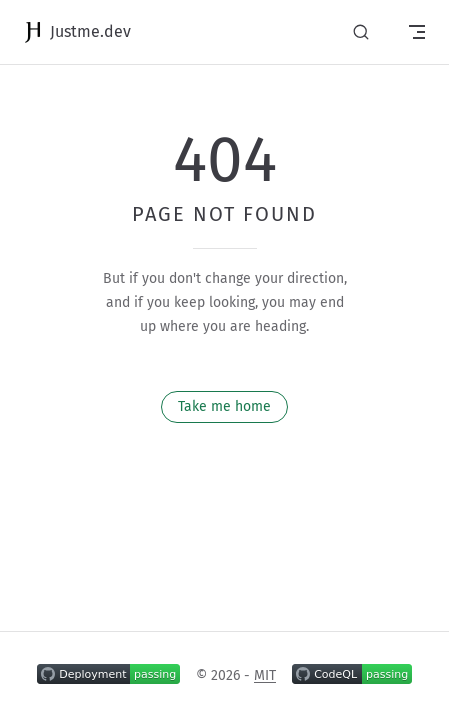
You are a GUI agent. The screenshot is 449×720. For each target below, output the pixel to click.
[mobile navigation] (417, 32)
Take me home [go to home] (224, 406)
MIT (265, 675)
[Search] (361, 32)
